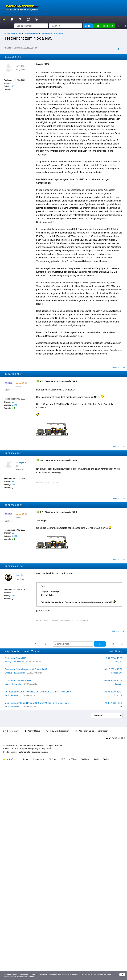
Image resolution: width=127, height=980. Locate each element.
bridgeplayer (117, 673)
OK (122, 975)
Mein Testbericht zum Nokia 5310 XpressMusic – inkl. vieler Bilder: (37, 703)
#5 (124, 631)
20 (13, 593)
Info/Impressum (10, 752)
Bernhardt (118, 695)
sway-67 (119, 662)
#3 (124, 498)
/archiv (106, 759)
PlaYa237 (118, 684)
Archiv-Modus (32, 731)
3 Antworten (15, 706)
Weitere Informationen (26, 976)
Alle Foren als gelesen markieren (92, 731)
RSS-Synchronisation (57, 731)
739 (14, 596)
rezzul (19, 66)
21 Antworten (19, 673)
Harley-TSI (21, 462)
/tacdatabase (39, 759)
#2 (124, 447)
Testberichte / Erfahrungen (53, 33)
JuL (6, 695)
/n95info (73, 759)
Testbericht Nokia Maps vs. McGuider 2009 (26, 669)
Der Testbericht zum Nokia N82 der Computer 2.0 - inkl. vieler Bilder (38, 692)
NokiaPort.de (11, 759)
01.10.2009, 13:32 (113, 669)
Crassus (8, 673)
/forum (26, 759)
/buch (96, 759)
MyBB (25, 749)
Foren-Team (11, 731)
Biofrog (8, 662)
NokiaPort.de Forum (13, 33)
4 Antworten (17, 684)
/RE (63, 759)
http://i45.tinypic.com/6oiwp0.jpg (50, 482)
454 (14, 485)
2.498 (14, 405)
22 (13, 481)
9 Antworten (15, 695)
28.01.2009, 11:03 (113, 692)
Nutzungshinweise (40, 752)
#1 (124, 367)
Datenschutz (24, 752)
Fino (18, 575)
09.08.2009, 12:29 (113, 681)
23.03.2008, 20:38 (113, 703)
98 (13, 402)
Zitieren (115, 367)
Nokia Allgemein (32, 33)
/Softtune (53, 759)
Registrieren (105, 26)
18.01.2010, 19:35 (113, 658)
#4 (124, 560)
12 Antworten (18, 662)
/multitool (85, 759)
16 (13, 86)
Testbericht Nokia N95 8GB (18, 681)
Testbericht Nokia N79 (16, 658)
